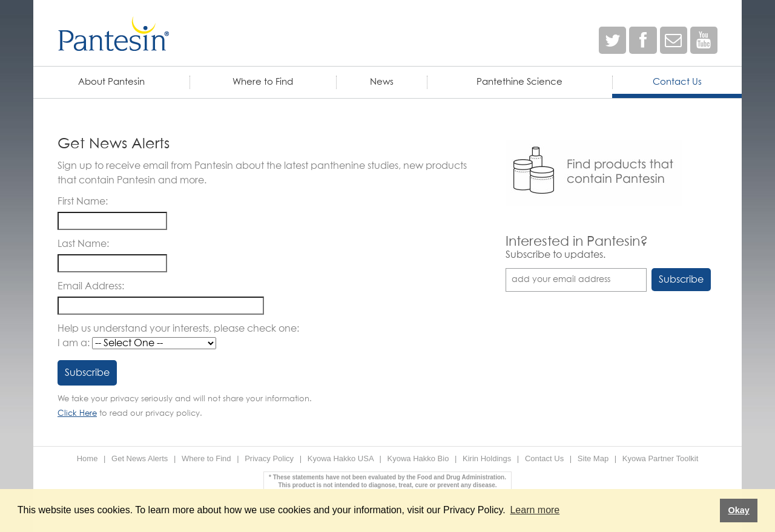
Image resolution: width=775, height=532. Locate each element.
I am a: (74, 343)
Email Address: (91, 286)
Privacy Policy (269, 458)
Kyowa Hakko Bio (418, 458)
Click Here (77, 414)
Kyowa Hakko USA (341, 458)
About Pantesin (111, 82)
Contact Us (677, 82)
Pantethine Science (519, 82)
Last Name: (83, 244)
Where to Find (263, 82)
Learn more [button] (535, 510)
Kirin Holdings (487, 458)
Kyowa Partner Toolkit (661, 458)
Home (87, 458)
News (382, 82)
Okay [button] (738, 510)
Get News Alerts (140, 458)
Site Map (593, 458)
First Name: (83, 202)
